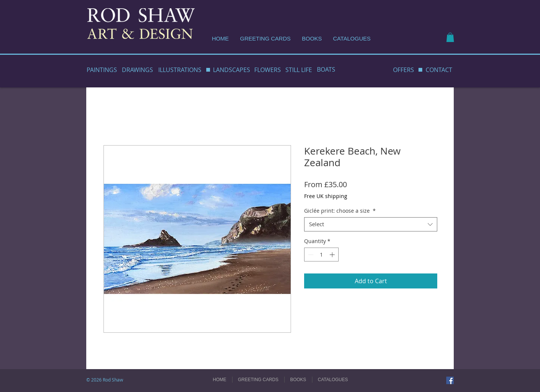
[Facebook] (450, 380)
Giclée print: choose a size (340, 211)
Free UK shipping (326, 196)
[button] (450, 37)
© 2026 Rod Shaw (105, 380)
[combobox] (371, 224)
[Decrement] (310, 255)
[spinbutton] (321, 255)
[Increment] (333, 255)
